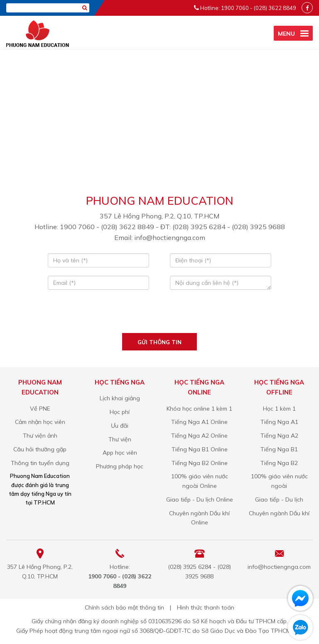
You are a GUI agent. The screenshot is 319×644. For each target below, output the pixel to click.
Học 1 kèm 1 (279, 409)
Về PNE (40, 409)
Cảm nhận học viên (40, 422)
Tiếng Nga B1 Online (200, 449)
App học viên (120, 453)
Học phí (120, 412)
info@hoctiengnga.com (279, 567)
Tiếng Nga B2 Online (200, 463)
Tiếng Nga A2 (279, 436)
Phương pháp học (120, 466)
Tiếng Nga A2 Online (199, 436)
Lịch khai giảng (120, 398)
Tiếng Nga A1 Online (199, 422)
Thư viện (120, 439)
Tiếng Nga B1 (279, 449)
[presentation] (159, 314)
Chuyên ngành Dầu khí (279, 513)
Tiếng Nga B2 (279, 463)
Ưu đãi (120, 426)
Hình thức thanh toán (206, 607)
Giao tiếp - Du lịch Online (200, 500)
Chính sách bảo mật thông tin (124, 607)
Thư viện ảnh (40, 436)
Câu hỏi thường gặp (40, 449)
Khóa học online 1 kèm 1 (199, 409)
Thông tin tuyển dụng (40, 463)
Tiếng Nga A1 (279, 422)
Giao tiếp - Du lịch (279, 500)
